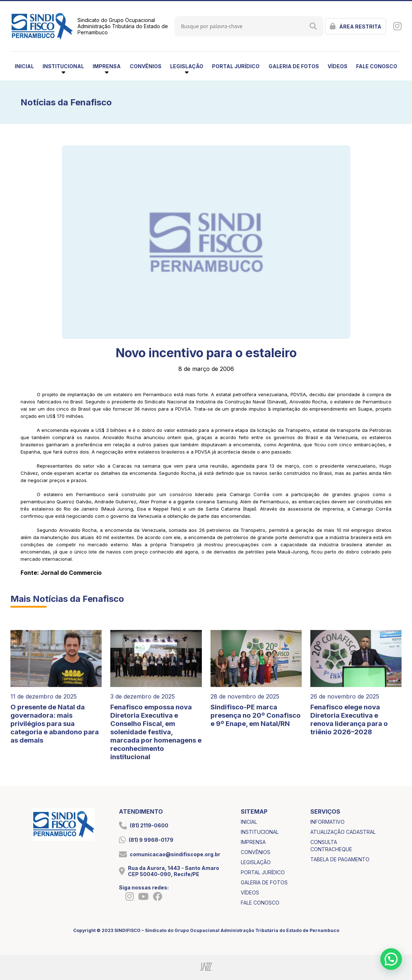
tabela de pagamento (340, 859)
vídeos (338, 66)
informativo (327, 822)
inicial (24, 66)
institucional (260, 832)
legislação (256, 862)
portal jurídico (236, 66)
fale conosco (377, 66)
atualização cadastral (343, 832)
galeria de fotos (294, 66)
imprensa (253, 842)
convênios (146, 66)
